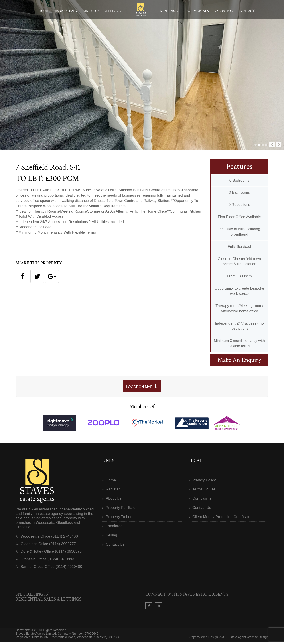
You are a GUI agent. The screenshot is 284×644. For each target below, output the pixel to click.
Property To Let (119, 519)
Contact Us (115, 546)
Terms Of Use (204, 491)
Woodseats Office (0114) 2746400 (49, 538)
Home (44, 11)
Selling (111, 11)
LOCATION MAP (142, 388)
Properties (64, 11)
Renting (168, 11)
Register (113, 491)
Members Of (142, 408)
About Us (91, 11)
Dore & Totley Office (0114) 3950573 (51, 553)
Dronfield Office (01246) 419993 (47, 561)
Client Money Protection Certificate (221, 519)
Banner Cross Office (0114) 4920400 (51, 568)
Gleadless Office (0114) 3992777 (48, 546)
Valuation (224, 11)
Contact (247, 11)
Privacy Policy (204, 482)
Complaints (202, 500)
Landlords (114, 528)
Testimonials (196, 11)
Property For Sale (121, 509)
